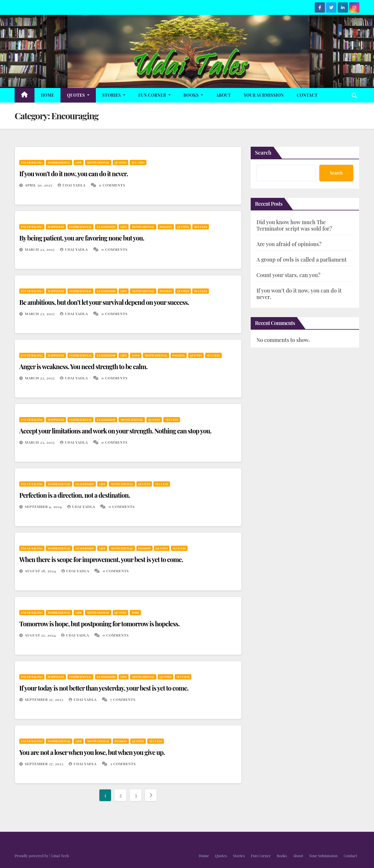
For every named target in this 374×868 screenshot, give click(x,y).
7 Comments (123, 699)
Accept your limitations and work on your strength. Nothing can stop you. (115, 431)
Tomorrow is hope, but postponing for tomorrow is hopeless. (99, 624)
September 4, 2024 (44, 506)
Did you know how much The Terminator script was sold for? (294, 225)
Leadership (106, 227)
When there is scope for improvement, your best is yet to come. (101, 559)
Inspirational (59, 162)
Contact (307, 95)
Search (263, 153)
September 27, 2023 (45, 699)
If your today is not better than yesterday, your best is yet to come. (104, 688)
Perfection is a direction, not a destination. (75, 495)
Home (48, 95)
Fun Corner (154, 95)
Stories (114, 95)
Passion (166, 227)
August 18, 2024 (41, 571)
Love (136, 355)
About (223, 95)
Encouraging (32, 162)
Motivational (98, 162)
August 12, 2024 (41, 635)
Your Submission (264, 95)
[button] (354, 95)
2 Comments (123, 764)
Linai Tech (60, 856)
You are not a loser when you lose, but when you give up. (92, 752)
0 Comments (112, 185)
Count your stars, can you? (289, 275)
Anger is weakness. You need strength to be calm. (83, 366)
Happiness (56, 227)
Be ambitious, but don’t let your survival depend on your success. (104, 302)
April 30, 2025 (39, 185)
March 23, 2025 (40, 249)
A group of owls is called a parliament (302, 260)
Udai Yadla (72, 185)
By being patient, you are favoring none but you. (82, 238)
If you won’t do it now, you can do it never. (74, 174)
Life (79, 162)
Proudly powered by (32, 856)
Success (138, 162)
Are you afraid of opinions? (289, 244)
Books (193, 95)
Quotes (78, 95)
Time (135, 613)
